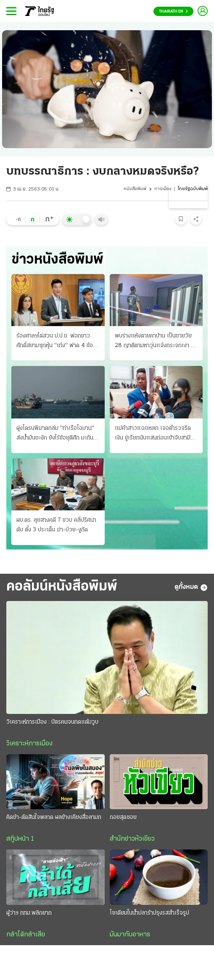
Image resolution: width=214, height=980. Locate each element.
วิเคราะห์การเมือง (29, 744)
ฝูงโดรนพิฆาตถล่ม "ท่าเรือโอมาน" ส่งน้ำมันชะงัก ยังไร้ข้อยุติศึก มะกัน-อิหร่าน (56, 434)
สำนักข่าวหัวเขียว (132, 839)
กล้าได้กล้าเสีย (26, 935)
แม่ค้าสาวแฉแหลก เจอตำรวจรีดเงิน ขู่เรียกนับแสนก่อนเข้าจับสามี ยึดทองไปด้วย (153, 434)
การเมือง (163, 189)
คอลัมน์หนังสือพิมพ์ (62, 587)
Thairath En (173, 12)
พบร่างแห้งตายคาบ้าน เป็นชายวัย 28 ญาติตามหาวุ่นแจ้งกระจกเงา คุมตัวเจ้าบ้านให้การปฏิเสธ (156, 342)
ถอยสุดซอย (123, 818)
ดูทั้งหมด (191, 588)
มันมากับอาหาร (130, 935)
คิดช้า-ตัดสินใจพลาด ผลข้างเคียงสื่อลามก (54, 818)
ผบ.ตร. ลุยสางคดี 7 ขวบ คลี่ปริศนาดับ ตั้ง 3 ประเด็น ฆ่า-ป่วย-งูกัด (56, 525)
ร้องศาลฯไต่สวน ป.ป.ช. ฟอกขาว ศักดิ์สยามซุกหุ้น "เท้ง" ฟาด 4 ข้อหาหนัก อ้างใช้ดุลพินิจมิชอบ (58, 342)
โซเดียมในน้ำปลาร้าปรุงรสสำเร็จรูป (149, 913)
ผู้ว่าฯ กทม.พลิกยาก (29, 913)
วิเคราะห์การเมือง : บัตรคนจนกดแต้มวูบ (52, 723)
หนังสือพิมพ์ (135, 189)
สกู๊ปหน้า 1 (20, 839)
